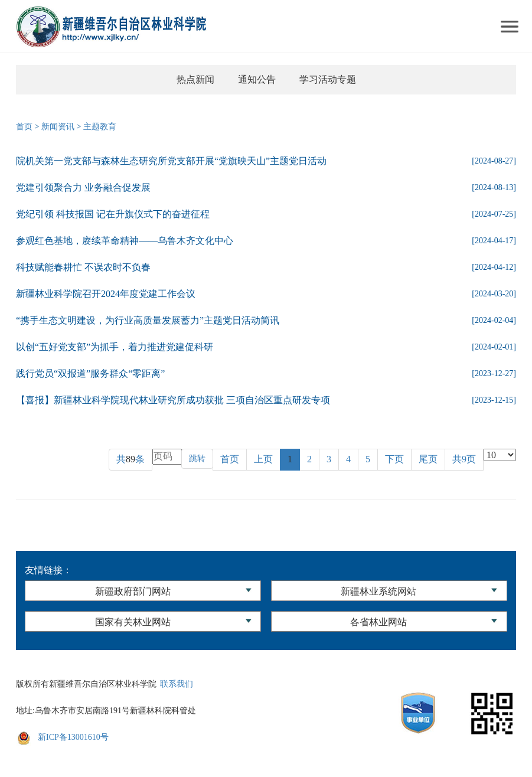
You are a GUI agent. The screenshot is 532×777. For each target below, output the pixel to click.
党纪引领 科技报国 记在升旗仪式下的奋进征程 (113, 214)
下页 (394, 459)
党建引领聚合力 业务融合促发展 (83, 187)
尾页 (428, 459)
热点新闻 (195, 79)
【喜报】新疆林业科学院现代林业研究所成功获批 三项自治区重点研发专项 (173, 400)
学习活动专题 (328, 79)
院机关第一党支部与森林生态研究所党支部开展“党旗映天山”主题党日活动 (171, 161)
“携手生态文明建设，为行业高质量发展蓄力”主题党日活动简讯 (148, 320)
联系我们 (177, 684)
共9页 (464, 459)
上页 (263, 459)
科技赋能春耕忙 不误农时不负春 (83, 267)
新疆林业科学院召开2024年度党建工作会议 (106, 294)
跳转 (197, 458)
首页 (24, 127)
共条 (130, 459)
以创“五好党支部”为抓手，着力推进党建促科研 (115, 347)
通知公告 (257, 79)
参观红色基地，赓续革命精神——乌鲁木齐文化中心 (125, 241)
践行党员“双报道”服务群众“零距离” (90, 373)
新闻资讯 (58, 127)
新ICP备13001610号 (73, 737)
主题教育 (100, 127)
